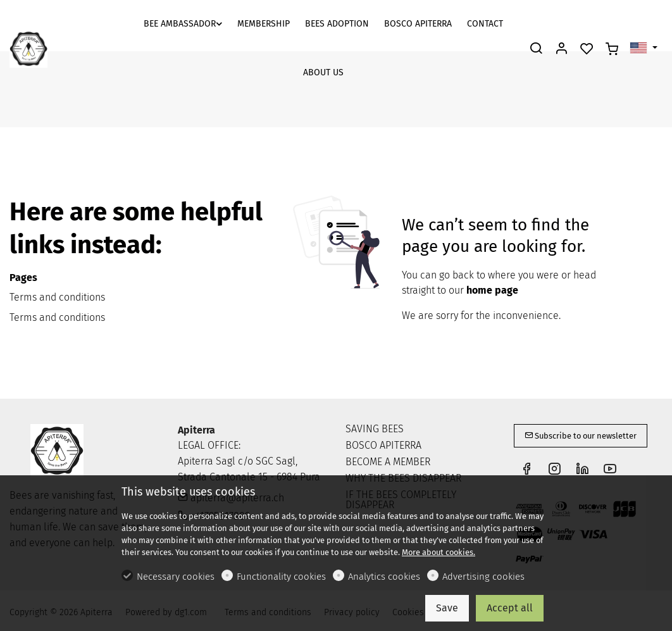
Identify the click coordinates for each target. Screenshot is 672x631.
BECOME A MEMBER (388, 462)
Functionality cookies (281, 577)
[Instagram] (554, 470)
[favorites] (587, 49)
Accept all (510, 608)
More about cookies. (439, 552)
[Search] (536, 49)
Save (447, 608)
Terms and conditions (57, 297)
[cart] (612, 49)
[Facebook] (526, 470)
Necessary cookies (176, 577)
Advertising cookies (483, 577)
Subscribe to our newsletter (581, 436)
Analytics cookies (384, 577)
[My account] (561, 49)
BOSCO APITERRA (383, 445)
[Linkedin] (582, 470)
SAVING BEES (375, 429)
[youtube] (610, 470)
